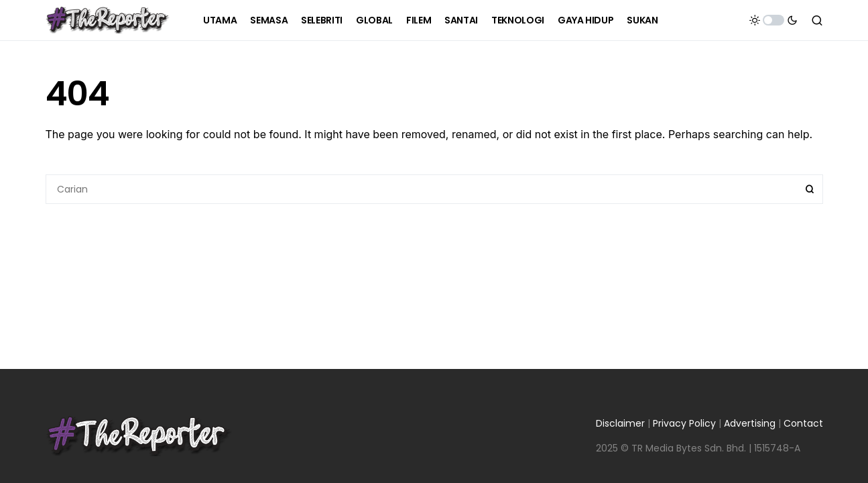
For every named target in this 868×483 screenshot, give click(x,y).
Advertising (750, 423)
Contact (803, 423)
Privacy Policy (684, 423)
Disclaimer (620, 423)
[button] (773, 20)
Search (810, 189)
